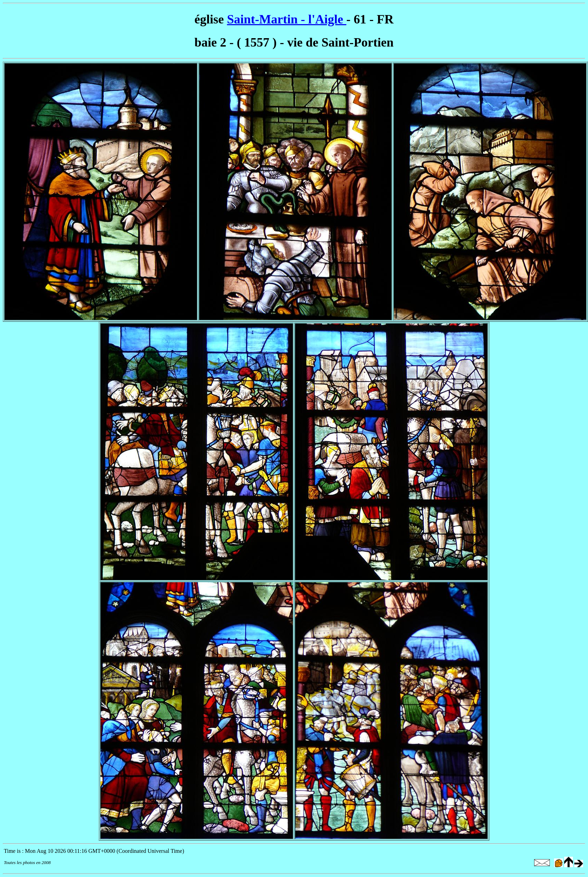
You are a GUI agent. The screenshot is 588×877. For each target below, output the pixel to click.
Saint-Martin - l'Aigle (287, 19)
